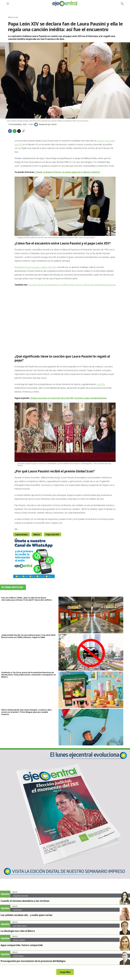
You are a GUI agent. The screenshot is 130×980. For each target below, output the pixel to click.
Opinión (15, 892)
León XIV (101, 384)
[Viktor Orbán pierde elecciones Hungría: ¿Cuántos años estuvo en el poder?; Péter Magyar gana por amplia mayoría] (94, 727)
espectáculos (21, 534)
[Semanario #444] (65, 813)
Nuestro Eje (13, 17)
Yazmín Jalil (17, 910)
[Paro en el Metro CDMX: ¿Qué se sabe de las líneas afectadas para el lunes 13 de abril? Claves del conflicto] (94, 615)
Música (37, 534)
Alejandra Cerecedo (21, 896)
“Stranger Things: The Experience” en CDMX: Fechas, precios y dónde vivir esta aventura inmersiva (72, 285)
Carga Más (65, 972)
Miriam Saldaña (19, 940)
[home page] (65, 4)
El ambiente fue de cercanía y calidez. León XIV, (35, 267)
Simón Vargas (18, 956)
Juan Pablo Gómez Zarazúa (20, 927)
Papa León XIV (52, 534)
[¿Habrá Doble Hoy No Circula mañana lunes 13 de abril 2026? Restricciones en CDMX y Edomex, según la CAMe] (94, 652)
